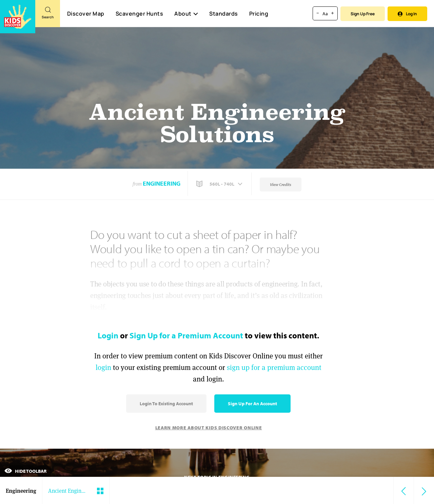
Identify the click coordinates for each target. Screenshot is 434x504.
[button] (220, 184)
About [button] (186, 14)
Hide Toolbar (25, 471)
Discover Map (86, 14)
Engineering (162, 183)
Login (108, 335)
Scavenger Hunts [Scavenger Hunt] (139, 14)
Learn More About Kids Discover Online (209, 428)
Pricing (259, 14)
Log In (407, 14)
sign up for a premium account (274, 367)
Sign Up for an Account (252, 404)
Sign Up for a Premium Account (186, 335)
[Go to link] (18, 17)
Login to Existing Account (166, 404)
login (103, 367)
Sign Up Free (363, 14)
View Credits (281, 184)
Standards (224, 14)
